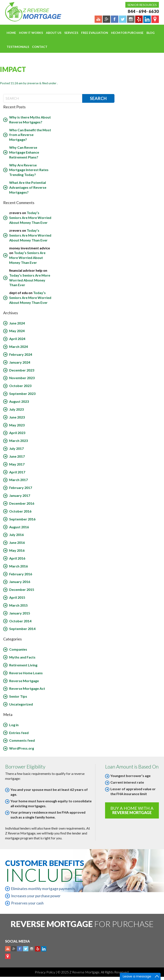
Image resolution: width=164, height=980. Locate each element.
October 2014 (20, 621)
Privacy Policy (45, 972)
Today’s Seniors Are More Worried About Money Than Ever (30, 218)
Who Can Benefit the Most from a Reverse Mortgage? (30, 135)
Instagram (32, 949)
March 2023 (18, 441)
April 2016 (17, 558)
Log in (14, 725)
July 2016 (16, 535)
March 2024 (18, 346)
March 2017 (18, 480)
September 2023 (22, 394)
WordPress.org (22, 748)
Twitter (26, 949)
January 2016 (20, 582)
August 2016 (19, 527)
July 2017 (16, 448)
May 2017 (17, 464)
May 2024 (17, 331)
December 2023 (22, 370)
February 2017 (21, 488)
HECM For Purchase (127, 33)
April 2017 (17, 472)
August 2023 (19, 401)
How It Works (31, 33)
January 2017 (20, 495)
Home (11, 33)
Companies (18, 649)
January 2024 (20, 362)
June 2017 (17, 456)
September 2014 (22, 629)
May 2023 (17, 425)
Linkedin (44, 949)
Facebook (20, 949)
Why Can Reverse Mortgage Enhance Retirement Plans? (24, 152)
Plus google (14, 949)
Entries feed (19, 733)
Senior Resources (142, 5)
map (8, 956)
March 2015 (18, 605)
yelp (38, 949)
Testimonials (18, 47)
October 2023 (20, 386)
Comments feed (22, 740)
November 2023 (22, 378)
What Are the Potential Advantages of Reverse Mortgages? (28, 187)
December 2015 (22, 589)
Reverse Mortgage (24, 681)
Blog (151, 33)
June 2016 (17, 542)
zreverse (33, 83)
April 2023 (17, 433)
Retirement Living (23, 665)
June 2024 (17, 323)
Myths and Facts (22, 657)
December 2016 (22, 503)
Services (71, 33)
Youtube (8, 949)
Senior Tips (18, 696)
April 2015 (17, 597)
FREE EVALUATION (95, 33)
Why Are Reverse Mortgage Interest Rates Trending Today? (29, 170)
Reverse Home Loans (26, 673)
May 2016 (17, 550)
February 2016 (21, 574)
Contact (40, 47)
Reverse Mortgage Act (27, 688)
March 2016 (18, 566)
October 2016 (20, 511)
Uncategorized (21, 704)
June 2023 (17, 417)
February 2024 (21, 354)
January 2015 (20, 613)
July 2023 (16, 409)
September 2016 (22, 519)
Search (98, 98)
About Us (54, 33)
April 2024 (17, 339)
